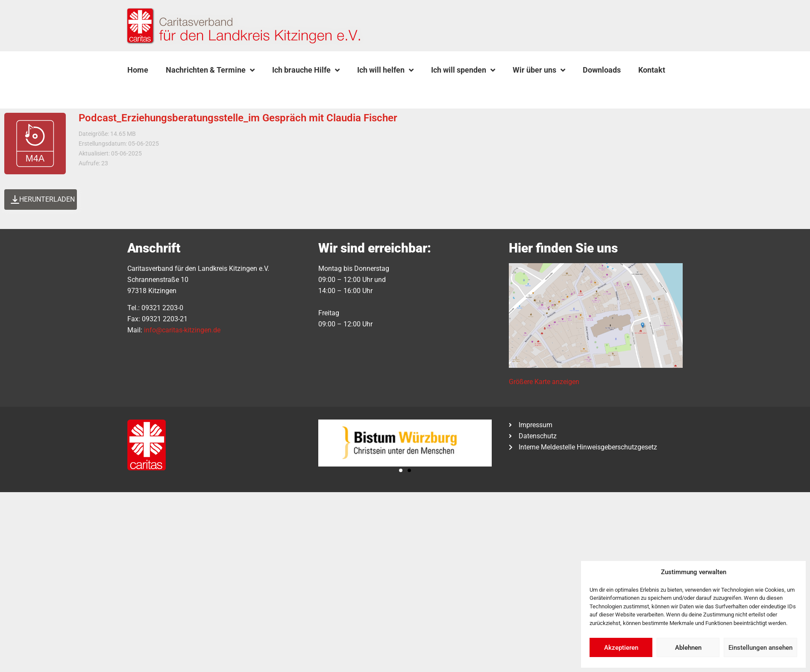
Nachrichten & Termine (210, 70)
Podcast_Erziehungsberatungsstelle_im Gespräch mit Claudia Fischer (238, 118)
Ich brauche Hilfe (306, 70)
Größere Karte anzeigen (544, 382)
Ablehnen (688, 648)
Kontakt (652, 70)
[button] (149, 90)
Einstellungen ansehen (760, 648)
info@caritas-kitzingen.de (182, 330)
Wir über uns (539, 70)
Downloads (602, 70)
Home (138, 70)
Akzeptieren (621, 648)
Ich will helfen (385, 70)
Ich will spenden (463, 70)
